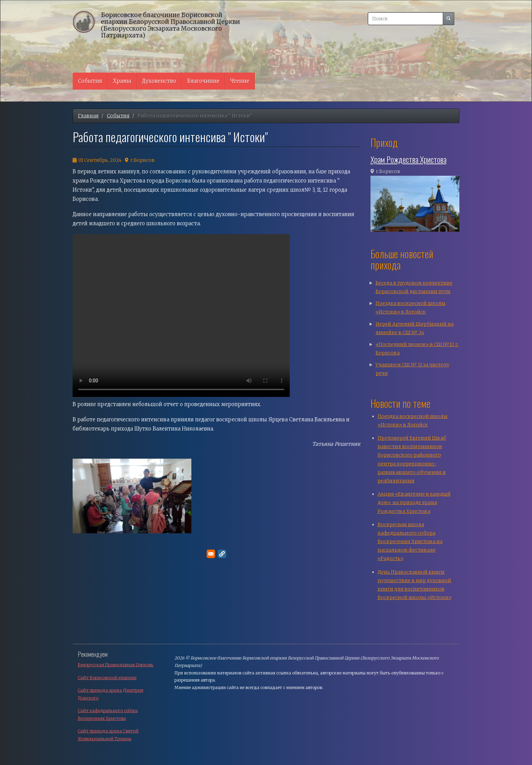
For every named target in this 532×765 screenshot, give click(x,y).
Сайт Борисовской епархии (107, 678)
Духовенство (159, 81)
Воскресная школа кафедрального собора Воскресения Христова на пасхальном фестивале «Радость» (410, 542)
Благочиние (203, 81)
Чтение (240, 81)
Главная (88, 116)
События (90, 81)
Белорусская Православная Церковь (116, 665)
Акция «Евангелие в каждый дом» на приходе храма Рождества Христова (414, 502)
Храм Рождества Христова (408, 159)
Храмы (122, 81)
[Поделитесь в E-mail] (211, 554)
